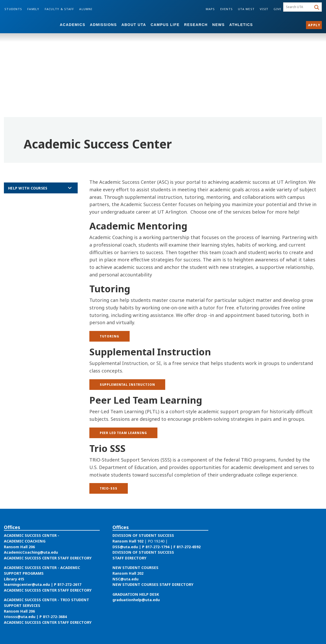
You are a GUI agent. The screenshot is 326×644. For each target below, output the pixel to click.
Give (277, 9)
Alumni (86, 9)
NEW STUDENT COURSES (135, 568)
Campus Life (165, 25)
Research (196, 25)
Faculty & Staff (59, 9)
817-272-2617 (69, 584)
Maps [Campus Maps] (210, 9)
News (218, 25)
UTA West (246, 9)
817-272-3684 (55, 617)
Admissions (103, 25)
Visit (264, 9)
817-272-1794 (157, 547)
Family (33, 9)
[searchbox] (298, 7)
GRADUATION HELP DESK (136, 594)
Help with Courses (28, 188)
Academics (72, 25)
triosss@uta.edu (20, 617)
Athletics (241, 25)
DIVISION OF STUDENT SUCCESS (143, 535)
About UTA (134, 25)
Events (227, 9)
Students (13, 9)
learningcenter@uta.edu (27, 584)
